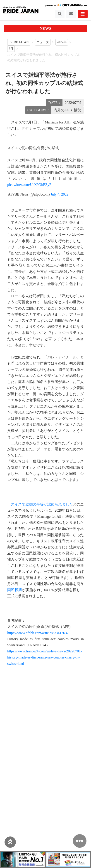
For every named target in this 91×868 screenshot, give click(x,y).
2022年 (62, 42)
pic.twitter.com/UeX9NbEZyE (29, 185)
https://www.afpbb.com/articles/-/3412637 (38, 633)
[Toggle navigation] (60, 14)
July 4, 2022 (60, 194)
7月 (11, 49)
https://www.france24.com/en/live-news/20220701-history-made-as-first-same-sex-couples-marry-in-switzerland (45, 657)
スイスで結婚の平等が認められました (42, 504)
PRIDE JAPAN (19, 42)
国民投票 (15, 590)
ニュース (43, 42)
